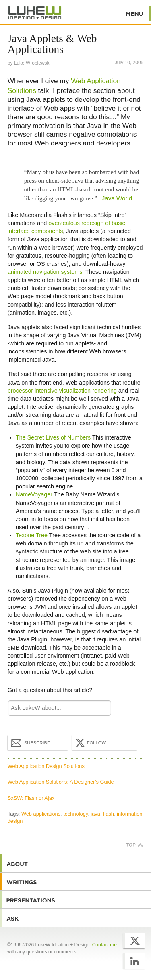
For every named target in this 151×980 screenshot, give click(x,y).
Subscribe (31, 742)
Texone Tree (32, 535)
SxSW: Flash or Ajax (31, 798)
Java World (117, 198)
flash (109, 814)
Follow (90, 743)
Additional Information (35, 13)
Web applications (41, 814)
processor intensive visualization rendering (62, 391)
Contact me (104, 945)
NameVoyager (34, 494)
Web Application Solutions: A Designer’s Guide (61, 782)
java (95, 814)
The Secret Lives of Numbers (53, 437)
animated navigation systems (45, 272)
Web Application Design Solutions (46, 766)
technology (75, 814)
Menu (135, 14)
